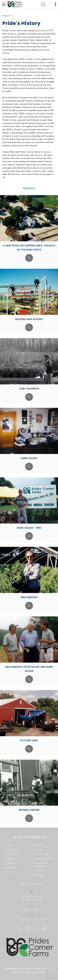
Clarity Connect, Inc (36, 972)
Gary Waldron (29, 389)
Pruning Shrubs (29, 810)
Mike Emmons (29, 597)
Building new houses (29, 319)
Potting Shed (29, 740)
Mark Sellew (29, 458)
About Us (7, 16)
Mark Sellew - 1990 (29, 528)
